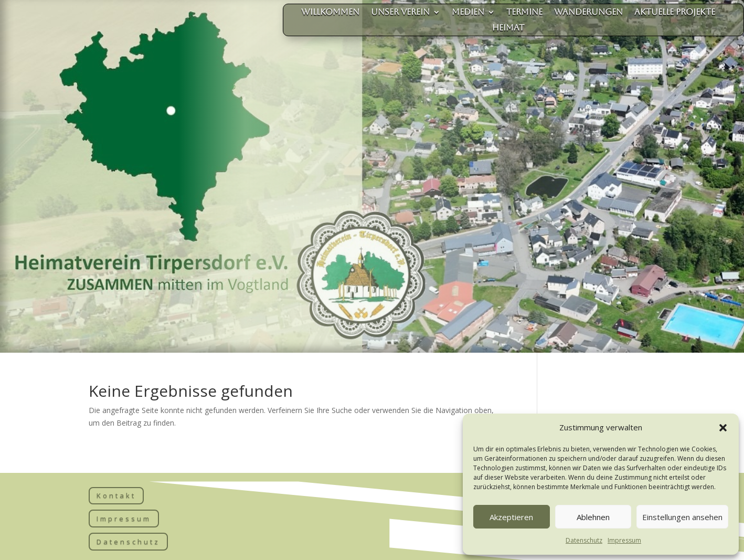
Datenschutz (584, 540)
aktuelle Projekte (675, 13)
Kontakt (116, 495)
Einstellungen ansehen (682, 517)
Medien (468, 13)
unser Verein (400, 13)
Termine (524, 13)
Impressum (624, 540)
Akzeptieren (511, 517)
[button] (723, 428)
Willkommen (330, 13)
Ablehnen (593, 517)
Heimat (508, 28)
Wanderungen (588, 13)
